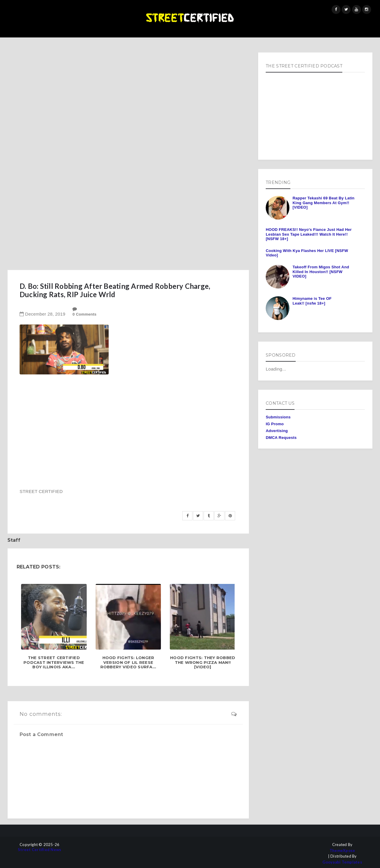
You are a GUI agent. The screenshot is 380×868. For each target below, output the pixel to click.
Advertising (277, 431)
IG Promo (275, 424)
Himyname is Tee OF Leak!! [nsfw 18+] (312, 301)
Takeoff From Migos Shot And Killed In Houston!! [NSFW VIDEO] (321, 272)
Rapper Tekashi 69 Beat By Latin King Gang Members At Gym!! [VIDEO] (323, 203)
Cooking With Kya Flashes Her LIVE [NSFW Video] (307, 253)
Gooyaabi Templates (342, 862)
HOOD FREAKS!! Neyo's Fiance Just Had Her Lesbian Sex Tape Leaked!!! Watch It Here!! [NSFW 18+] (309, 234)
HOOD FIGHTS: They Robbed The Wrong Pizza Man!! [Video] (203, 662)
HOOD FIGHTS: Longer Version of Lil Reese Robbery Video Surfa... (128, 662)
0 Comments (84, 314)
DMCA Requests (281, 438)
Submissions (278, 417)
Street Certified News (39, 850)
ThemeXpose (342, 851)
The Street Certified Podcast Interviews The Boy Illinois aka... (54, 662)
